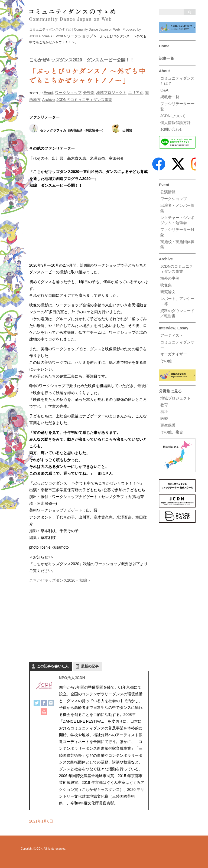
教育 (164, 405)
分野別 (89, 93)
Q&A (164, 90)
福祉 (164, 412)
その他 (166, 361)
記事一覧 (167, 58)
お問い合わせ (172, 129)
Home (164, 46)
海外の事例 (170, 278)
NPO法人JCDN (72, 678)
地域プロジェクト (175, 398)
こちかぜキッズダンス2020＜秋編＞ (60, 580)
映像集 (166, 285)
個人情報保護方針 (175, 123)
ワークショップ (174, 199)
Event (164, 185)
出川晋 (127, 130)
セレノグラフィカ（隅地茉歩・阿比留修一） (73, 130)
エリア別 (136, 93)
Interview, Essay (174, 328)
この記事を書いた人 (53, 666)
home (45, 36)
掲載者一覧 (170, 97)
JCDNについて (173, 116)
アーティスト (172, 335)
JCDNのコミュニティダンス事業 (84, 100)
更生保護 (168, 425)
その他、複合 (172, 432)
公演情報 (168, 192)
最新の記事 (90, 666)
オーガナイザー (174, 354)
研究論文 (168, 292)
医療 (164, 418)
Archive (166, 259)
